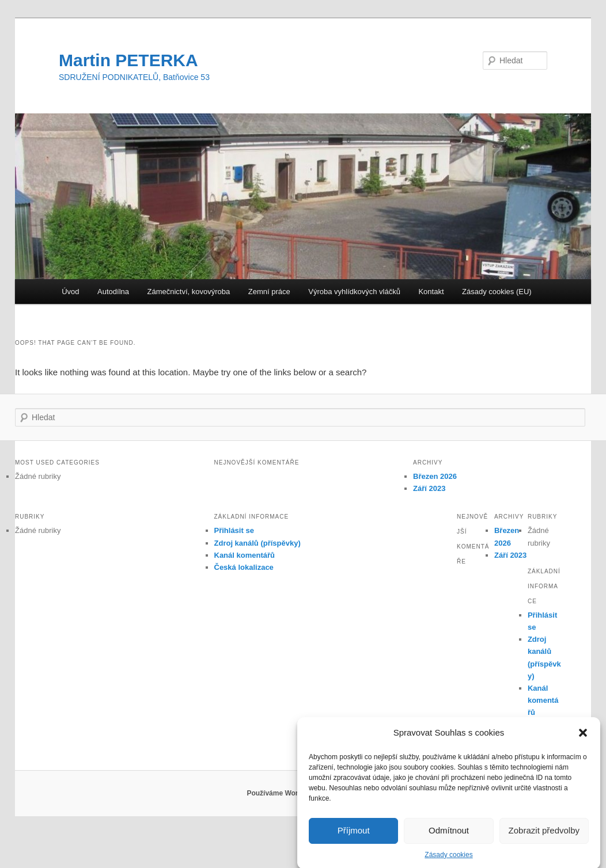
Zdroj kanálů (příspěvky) (257, 543)
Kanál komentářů (245, 555)
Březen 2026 (435, 476)
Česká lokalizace (244, 567)
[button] (583, 741)
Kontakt (431, 292)
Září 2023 (429, 488)
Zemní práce (269, 292)
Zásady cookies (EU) (497, 292)
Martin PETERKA (128, 60)
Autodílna (113, 292)
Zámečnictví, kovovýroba (188, 292)
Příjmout (354, 838)
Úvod (70, 292)
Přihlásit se (234, 530)
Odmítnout (449, 838)
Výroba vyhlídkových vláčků (354, 292)
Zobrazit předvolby (544, 838)
